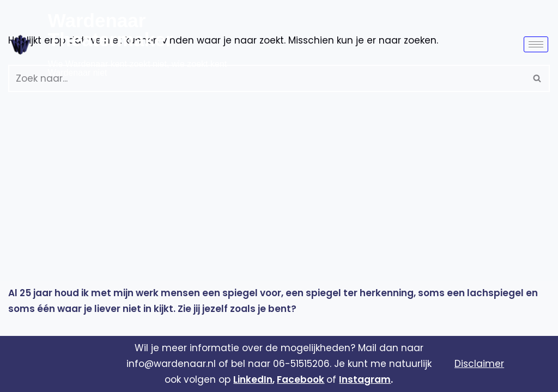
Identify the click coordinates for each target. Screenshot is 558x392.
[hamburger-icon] (536, 44)
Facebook (301, 379)
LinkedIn (253, 379)
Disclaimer (479, 364)
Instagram (365, 379)
